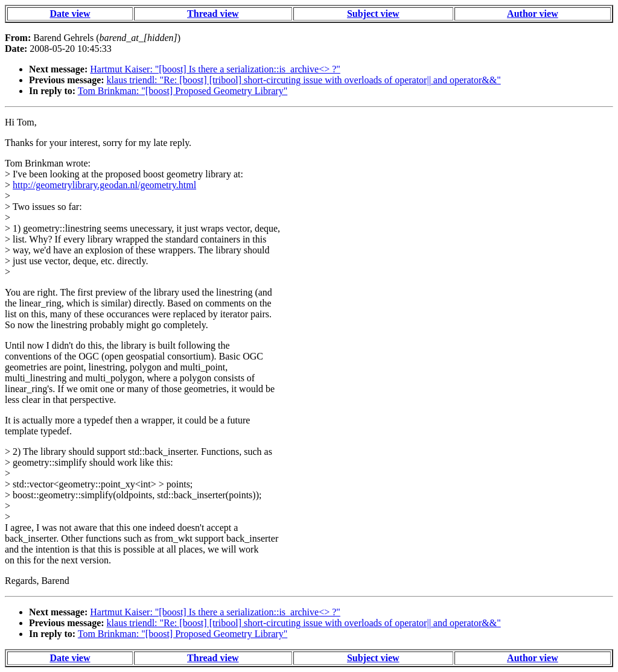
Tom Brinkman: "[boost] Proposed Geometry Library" (183, 91)
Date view (70, 14)
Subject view (373, 14)
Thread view (213, 14)
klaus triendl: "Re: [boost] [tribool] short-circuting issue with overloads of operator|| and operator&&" (304, 80)
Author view (533, 14)
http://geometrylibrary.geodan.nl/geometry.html (104, 185)
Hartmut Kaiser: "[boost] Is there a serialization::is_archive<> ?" (215, 69)
